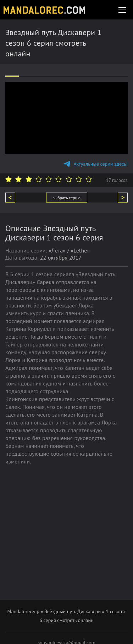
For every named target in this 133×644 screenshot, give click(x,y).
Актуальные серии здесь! (96, 164)
